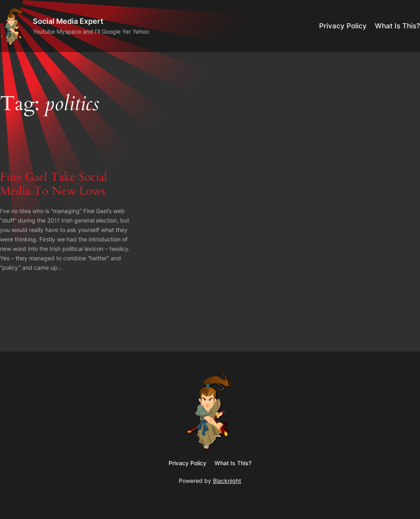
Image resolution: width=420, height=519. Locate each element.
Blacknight (227, 481)
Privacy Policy (343, 26)
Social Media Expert (68, 21)
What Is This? (397, 26)
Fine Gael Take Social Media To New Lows (54, 184)
